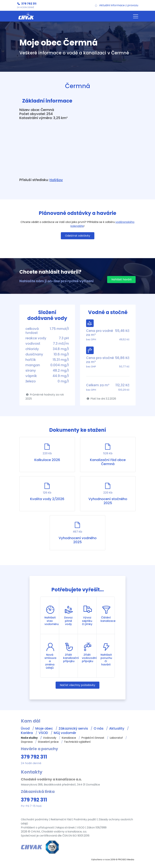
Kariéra (27, 733)
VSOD (43, 733)
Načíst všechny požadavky (77, 685)
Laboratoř (116, 738)
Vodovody (50, 738)
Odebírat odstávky (78, 236)
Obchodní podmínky (35, 819)
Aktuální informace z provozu (119, 5)
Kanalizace (69, 738)
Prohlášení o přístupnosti (37, 828)
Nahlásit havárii (121, 279)
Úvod (25, 728)
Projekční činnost (93, 738)
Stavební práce (48, 742)
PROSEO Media (126, 859)
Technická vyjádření (77, 742)
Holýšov (56, 180)
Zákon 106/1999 (97, 828)
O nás (99, 728)
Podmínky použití (85, 819)
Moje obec (44, 728)
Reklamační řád (61, 819)
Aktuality (117, 728)
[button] (136, 16)
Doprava (27, 742)
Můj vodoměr (65, 733)
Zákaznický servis (73, 728)
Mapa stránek (66, 828)
